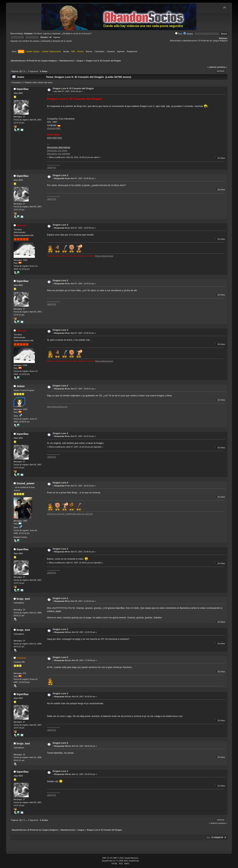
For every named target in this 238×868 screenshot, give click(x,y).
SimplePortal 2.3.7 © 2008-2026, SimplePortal (120, 861)
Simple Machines (131, 858)
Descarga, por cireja (57, 150)
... (27, 71)
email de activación (82, 34)
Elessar (22, 225)
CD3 (60, 138)
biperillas (23, 89)
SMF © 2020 (118, 858)
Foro (179, 34)
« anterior (212, 67)
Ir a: (209, 837)
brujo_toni (23, 599)
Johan (21, 386)
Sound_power (26, 483)
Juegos (188, 34)
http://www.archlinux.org (57, 407)
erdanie (22, 658)
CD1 (49, 138)
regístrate (56, 34)
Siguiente (34, 71)
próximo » (222, 67)
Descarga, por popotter (59, 154)
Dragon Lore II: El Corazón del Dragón (73, 88)
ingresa (46, 34)
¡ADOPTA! (51, 168)
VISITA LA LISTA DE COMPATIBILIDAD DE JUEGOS (70, 514)
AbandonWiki (54, 128)
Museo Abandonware (104, 256)
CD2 (55, 138)
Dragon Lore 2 (60, 175)
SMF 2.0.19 (107, 858)
